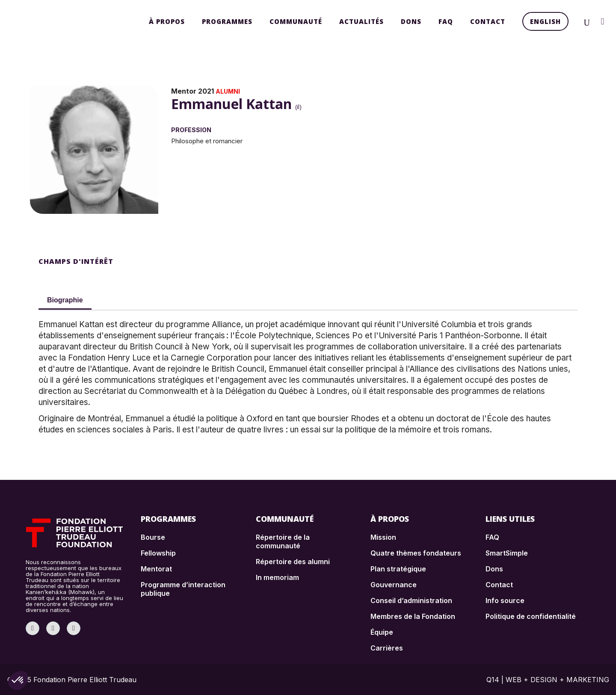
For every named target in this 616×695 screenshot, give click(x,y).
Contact (499, 585)
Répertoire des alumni (293, 562)
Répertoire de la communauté (283, 541)
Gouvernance (394, 585)
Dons (494, 569)
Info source (505, 600)
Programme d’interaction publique (183, 589)
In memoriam (277, 577)
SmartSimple (507, 553)
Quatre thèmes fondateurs (416, 553)
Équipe (382, 632)
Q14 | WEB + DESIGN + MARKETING (548, 680)
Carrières (387, 648)
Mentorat (156, 569)
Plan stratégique (398, 569)
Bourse (153, 537)
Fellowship (158, 553)
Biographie (65, 300)
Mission (383, 537)
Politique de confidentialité (531, 616)
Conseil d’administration (411, 600)
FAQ (492, 537)
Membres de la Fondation (413, 616)
